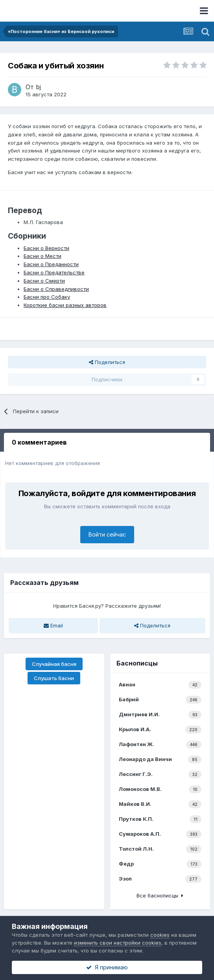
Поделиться (107, 362)
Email (53, 625)
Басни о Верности (46, 248)
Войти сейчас (107, 534)
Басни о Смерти (44, 281)
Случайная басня (54, 664)
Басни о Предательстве (54, 272)
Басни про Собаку (47, 297)
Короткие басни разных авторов (65, 305)
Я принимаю (107, 967)
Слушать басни (54, 678)
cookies (160, 935)
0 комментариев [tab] (39, 442)
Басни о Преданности (51, 264)
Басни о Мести (42, 256)
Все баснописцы (160, 895)
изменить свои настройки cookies (118, 943)
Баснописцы (137, 663)
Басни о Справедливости (56, 289)
